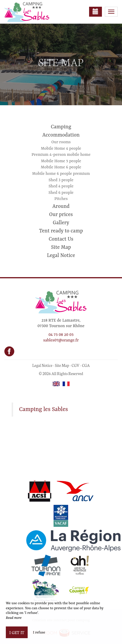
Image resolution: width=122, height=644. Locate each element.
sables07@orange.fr (61, 340)
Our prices (61, 215)
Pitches (61, 199)
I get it (17, 632)
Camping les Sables (44, 410)
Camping (61, 127)
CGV (76, 365)
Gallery (61, 223)
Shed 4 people (61, 186)
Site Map (61, 247)
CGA (86, 365)
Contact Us (61, 239)
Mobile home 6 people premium (61, 174)
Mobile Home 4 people (61, 149)
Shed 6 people (61, 193)
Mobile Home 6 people (61, 167)
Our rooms (61, 142)
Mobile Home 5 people (61, 161)
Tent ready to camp (61, 231)
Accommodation (61, 135)
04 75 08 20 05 (61, 335)
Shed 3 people (61, 180)
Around (61, 206)
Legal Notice (61, 255)
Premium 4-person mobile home (61, 155)
